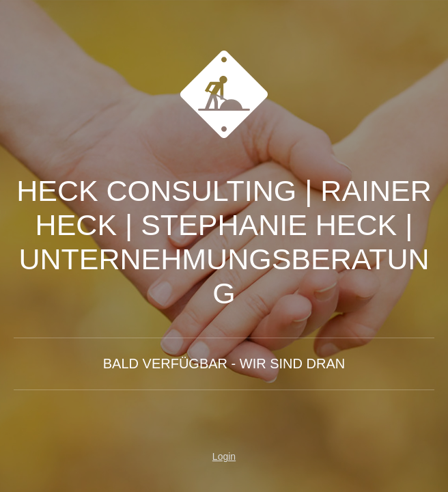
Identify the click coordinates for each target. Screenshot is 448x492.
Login (224, 456)
